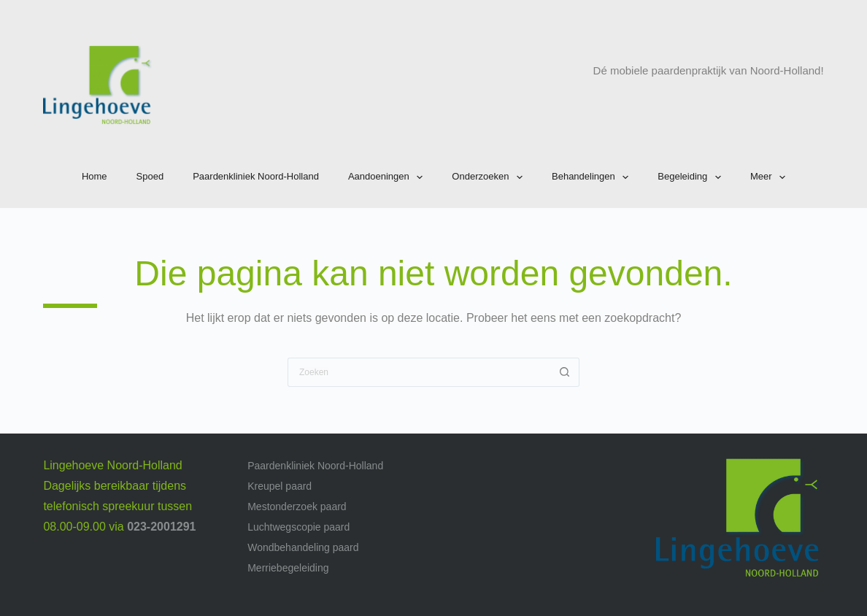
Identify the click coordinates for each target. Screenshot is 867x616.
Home (95, 176)
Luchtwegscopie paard (298, 527)
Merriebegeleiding (288, 568)
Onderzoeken (490, 177)
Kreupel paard (280, 486)
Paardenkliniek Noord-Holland (256, 176)
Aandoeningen (388, 177)
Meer (771, 177)
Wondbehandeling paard (303, 547)
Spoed (150, 176)
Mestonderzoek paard (297, 507)
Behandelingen (593, 177)
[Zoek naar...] (419, 372)
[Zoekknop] (565, 372)
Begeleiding (692, 177)
